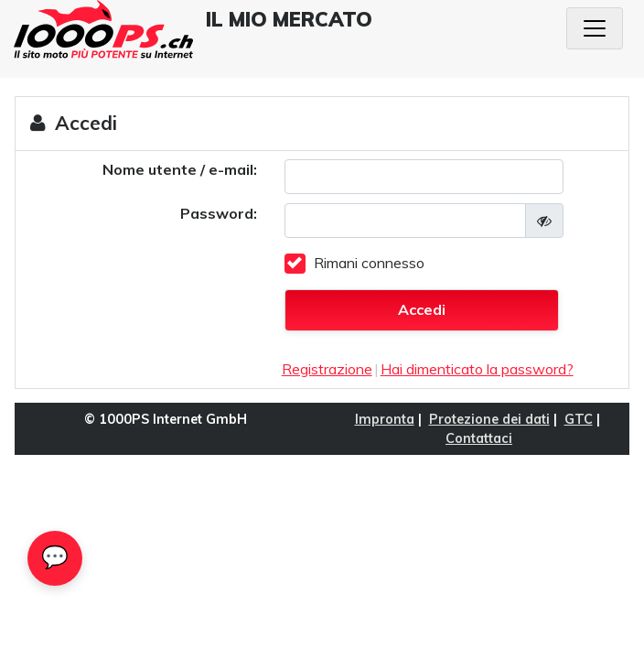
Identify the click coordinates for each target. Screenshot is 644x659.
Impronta (385, 419)
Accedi (422, 309)
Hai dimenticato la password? (477, 369)
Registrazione (327, 369)
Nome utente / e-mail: (180, 169)
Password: (219, 213)
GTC (579, 419)
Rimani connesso (369, 263)
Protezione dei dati (489, 419)
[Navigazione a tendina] (595, 28)
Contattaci (479, 438)
